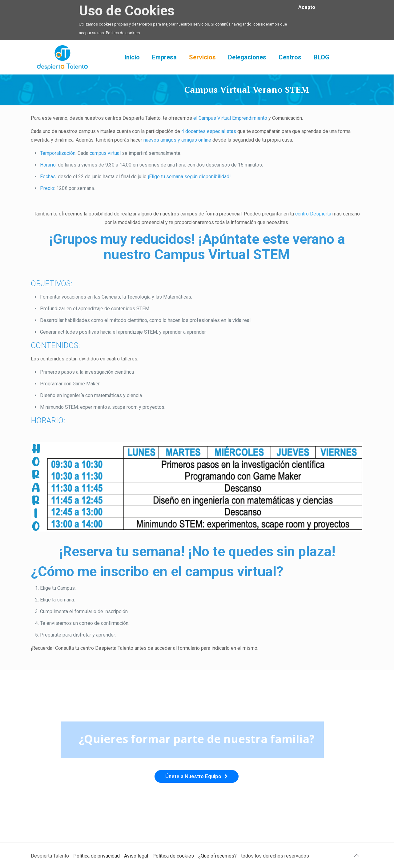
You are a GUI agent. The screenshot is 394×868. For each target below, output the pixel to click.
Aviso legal (136, 856)
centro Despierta (313, 214)
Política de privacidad (96, 856)
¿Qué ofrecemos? (217, 856)
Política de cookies (123, 33)
